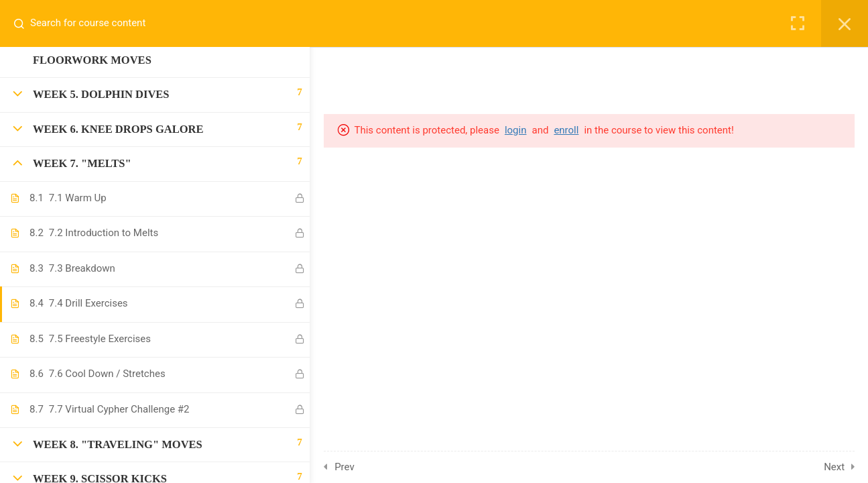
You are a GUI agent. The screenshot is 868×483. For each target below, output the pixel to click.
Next (838, 467)
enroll (571, 130)
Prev (349, 467)
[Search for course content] (24, 23)
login (520, 130)
